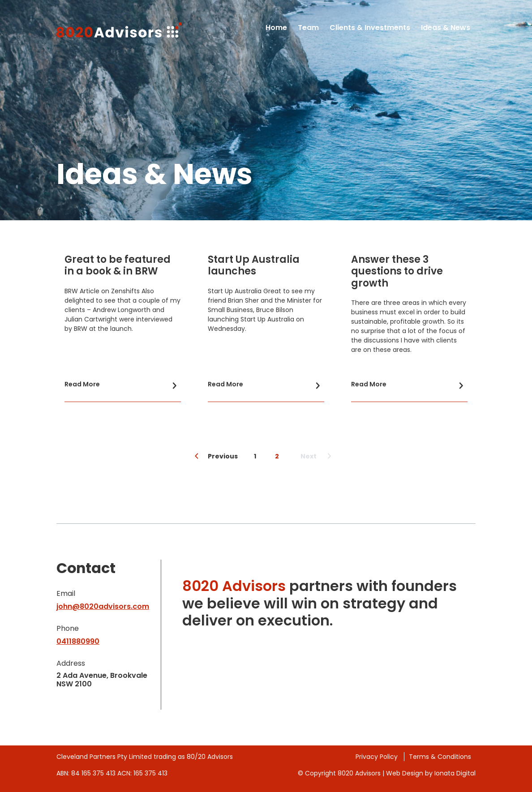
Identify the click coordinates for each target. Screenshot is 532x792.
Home (276, 28)
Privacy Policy (378, 757)
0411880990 (78, 641)
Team (308, 28)
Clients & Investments (370, 28)
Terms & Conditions (440, 757)
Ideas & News (446, 28)
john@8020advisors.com (103, 606)
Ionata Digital (455, 773)
